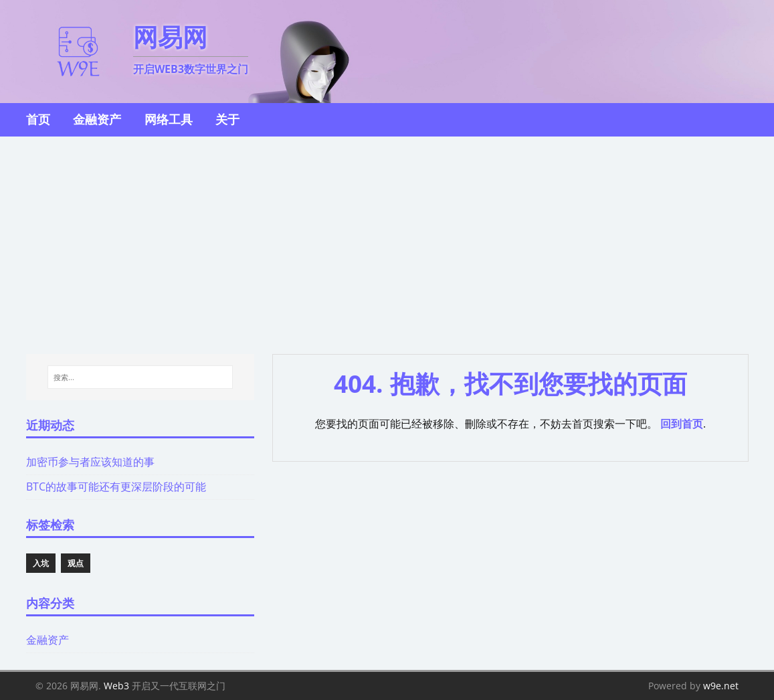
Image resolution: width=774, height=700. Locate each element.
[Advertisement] (387, 237)
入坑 (41, 563)
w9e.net (721, 686)
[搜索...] (140, 377)
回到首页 (682, 424)
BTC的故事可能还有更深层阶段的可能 (116, 487)
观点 (76, 563)
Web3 (116, 686)
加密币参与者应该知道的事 (90, 462)
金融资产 (47, 640)
